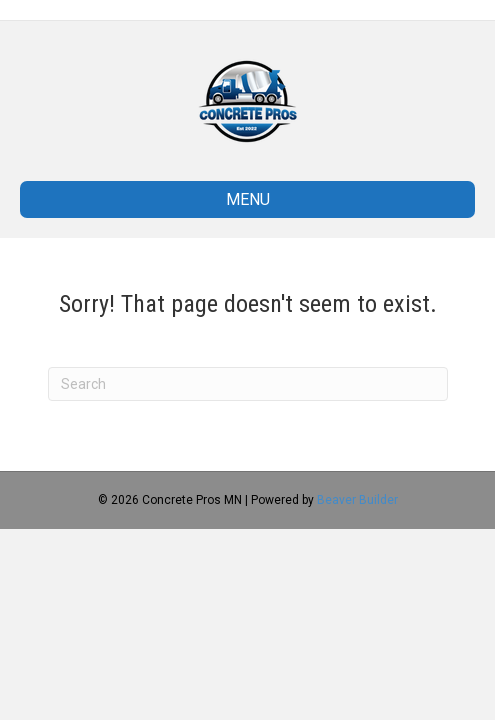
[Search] (248, 384)
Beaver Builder (357, 500)
